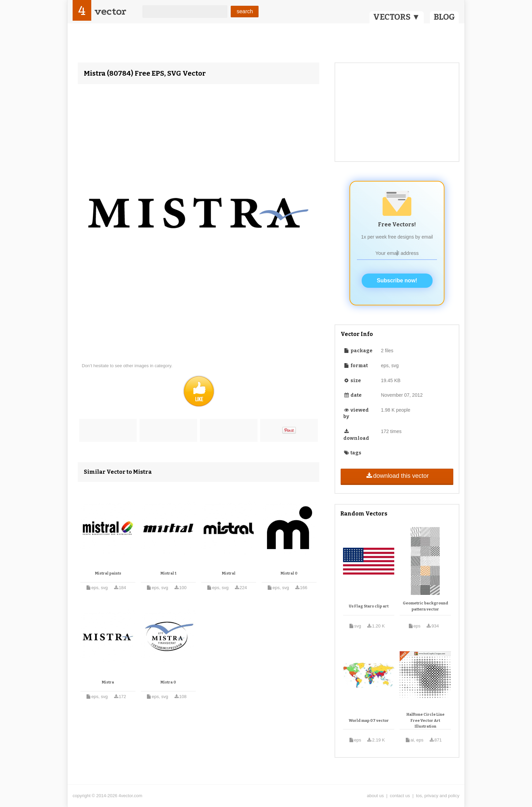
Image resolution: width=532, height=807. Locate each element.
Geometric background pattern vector (425, 606)
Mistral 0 (289, 573)
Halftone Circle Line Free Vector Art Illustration (425, 720)
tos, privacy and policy (438, 796)
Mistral (229, 573)
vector (110, 11)
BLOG (444, 17)
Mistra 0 (168, 682)
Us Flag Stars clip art (369, 606)
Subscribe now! (397, 280)
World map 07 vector (369, 721)
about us (375, 796)
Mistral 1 (168, 573)
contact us (400, 796)
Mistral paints (108, 573)
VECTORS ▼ (397, 17)
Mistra (108, 682)
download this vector (397, 476)
